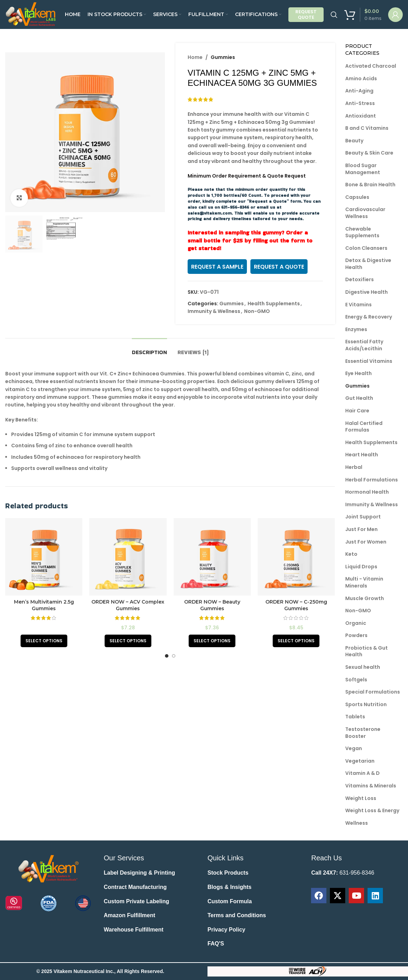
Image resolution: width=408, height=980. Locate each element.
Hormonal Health (367, 492)
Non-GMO (257, 311)
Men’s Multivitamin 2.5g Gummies (44, 605)
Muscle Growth (365, 598)
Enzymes (356, 329)
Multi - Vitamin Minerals (364, 582)
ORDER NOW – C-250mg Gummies (296, 605)
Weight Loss (361, 798)
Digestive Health (367, 292)
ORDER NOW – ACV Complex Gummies (128, 605)
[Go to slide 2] (174, 656)
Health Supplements (274, 304)
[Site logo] (32, 14)
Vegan (354, 748)
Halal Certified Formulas (364, 427)
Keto (351, 554)
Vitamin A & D (362, 773)
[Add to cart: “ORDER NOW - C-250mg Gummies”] (296, 641)
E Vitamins (358, 305)
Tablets (355, 717)
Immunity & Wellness (214, 311)
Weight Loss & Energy (372, 810)
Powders (356, 635)
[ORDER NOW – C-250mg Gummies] (296, 557)
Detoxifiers (360, 279)
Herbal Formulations (372, 480)
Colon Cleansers (366, 248)
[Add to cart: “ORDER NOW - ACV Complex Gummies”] (128, 641)
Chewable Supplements (362, 232)
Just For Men (361, 529)
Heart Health (362, 455)
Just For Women (366, 542)
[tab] (149, 349)
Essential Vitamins (369, 361)
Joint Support (363, 517)
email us (266, 207)
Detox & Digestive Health (368, 264)
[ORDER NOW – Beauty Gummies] (212, 557)
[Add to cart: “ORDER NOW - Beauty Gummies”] (212, 641)
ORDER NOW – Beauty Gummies (212, 605)
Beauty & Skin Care (369, 153)
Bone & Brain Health (370, 185)
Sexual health (363, 667)
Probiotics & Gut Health (367, 651)
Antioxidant (361, 116)
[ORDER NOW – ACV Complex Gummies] (128, 557)
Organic (356, 623)
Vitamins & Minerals (371, 786)
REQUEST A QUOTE (279, 267)
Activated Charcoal (371, 66)
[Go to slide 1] (167, 656)
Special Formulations (373, 692)
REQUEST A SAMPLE (217, 267)
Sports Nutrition (366, 704)
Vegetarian (360, 761)
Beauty (354, 141)
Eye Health (358, 373)
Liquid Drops (361, 567)
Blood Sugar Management (363, 169)
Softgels (356, 680)
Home (195, 57)
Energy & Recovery (369, 317)
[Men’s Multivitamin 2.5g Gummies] (44, 557)
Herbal (354, 467)
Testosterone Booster (363, 733)
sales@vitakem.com (210, 213)
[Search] (334, 15)
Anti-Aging (359, 91)
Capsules (357, 197)
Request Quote (306, 14)
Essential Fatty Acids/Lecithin (364, 345)
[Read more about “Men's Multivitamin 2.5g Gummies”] (44, 641)
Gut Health (359, 398)
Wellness (357, 823)
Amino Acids (361, 78)
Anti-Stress (360, 103)
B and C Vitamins (367, 128)
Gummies (223, 57)
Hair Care (357, 411)
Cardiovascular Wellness (365, 213)
